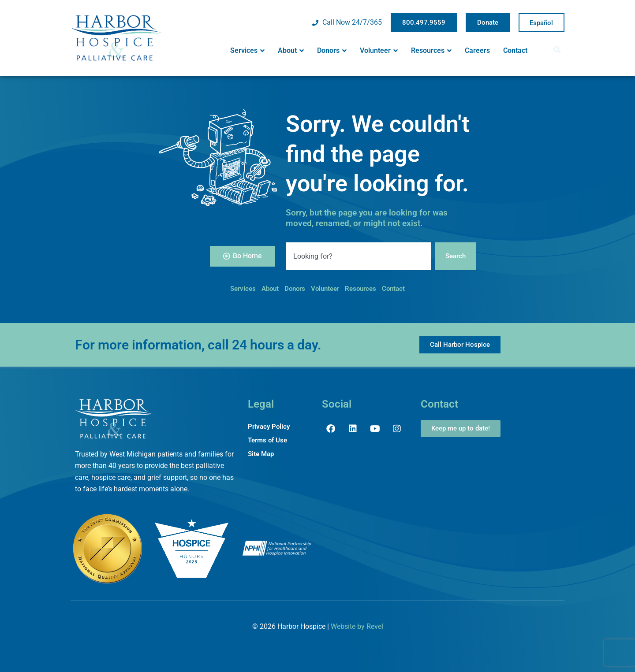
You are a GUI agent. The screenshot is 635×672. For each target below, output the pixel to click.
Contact (515, 50)
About (291, 51)
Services (247, 51)
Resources (431, 51)
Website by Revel (357, 626)
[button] (560, 50)
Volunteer (379, 51)
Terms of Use (269, 441)
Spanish (542, 23)
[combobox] (358, 256)
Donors (332, 51)
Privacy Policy (270, 427)
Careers (477, 50)
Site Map (262, 455)
